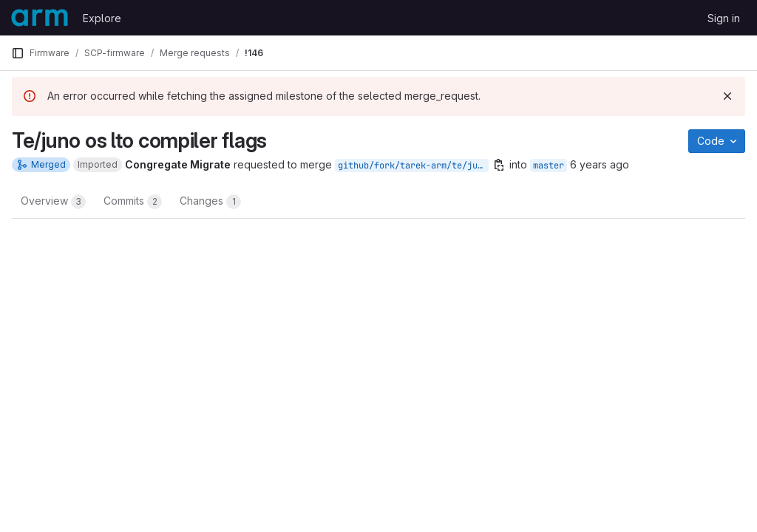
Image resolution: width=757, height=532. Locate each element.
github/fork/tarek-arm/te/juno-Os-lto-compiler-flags (413, 166)
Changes (210, 202)
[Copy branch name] (499, 165)
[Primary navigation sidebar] (18, 53)
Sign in (724, 18)
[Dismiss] (727, 96)
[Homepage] (40, 18)
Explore (102, 18)
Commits (133, 202)
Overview (53, 202)
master (549, 166)
